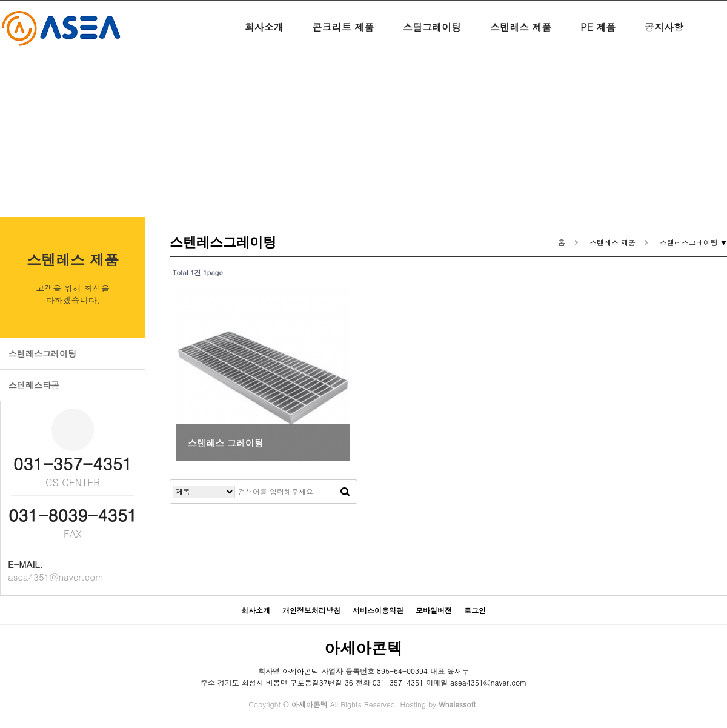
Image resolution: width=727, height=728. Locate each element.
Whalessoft (457, 704)
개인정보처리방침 (311, 610)
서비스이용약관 (378, 610)
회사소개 (264, 36)
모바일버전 (434, 610)
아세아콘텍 (363, 648)
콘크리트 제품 (343, 36)
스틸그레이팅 (432, 36)
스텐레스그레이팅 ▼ (693, 242)
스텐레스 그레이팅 (226, 443)
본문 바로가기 (0, 0)
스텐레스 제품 (521, 36)
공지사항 (664, 36)
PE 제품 (598, 36)
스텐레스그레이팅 (42, 353)
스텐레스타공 (34, 385)
